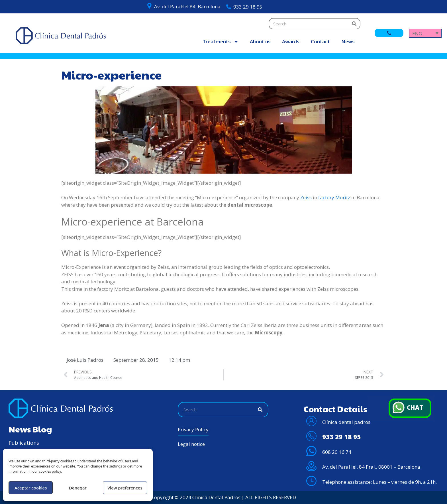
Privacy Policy (193, 429)
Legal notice (191, 444)
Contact (320, 41)
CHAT (416, 408)
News (348, 41)
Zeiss (306, 197)
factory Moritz (334, 197)
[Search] (354, 24)
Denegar (78, 488)
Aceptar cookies (31, 488)
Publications (24, 443)
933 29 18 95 (248, 7)
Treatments (221, 42)
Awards (291, 41)
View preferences (125, 488)
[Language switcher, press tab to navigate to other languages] (425, 33)
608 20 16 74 (337, 452)
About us (260, 41)
